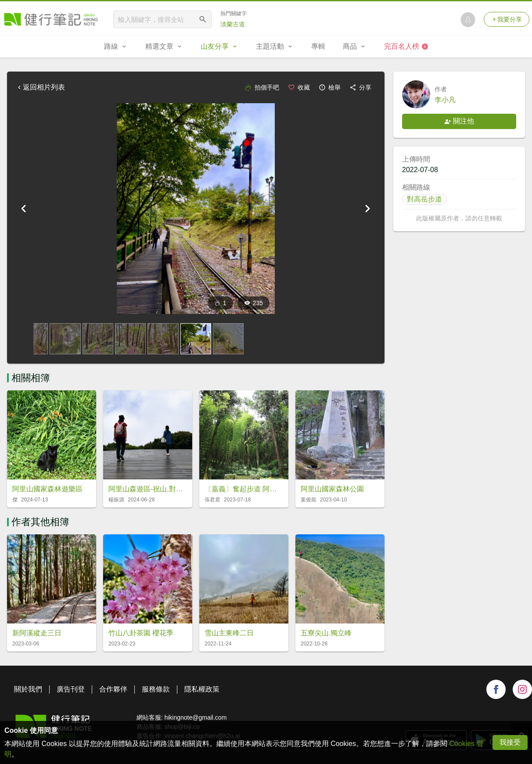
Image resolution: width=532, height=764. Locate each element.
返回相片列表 (40, 87)
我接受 (510, 742)
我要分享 (507, 19)
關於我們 (28, 689)
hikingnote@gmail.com (195, 717)
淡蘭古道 (233, 24)
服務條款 (156, 689)
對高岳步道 (424, 199)
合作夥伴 (113, 689)
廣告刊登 (71, 689)
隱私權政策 (202, 689)
